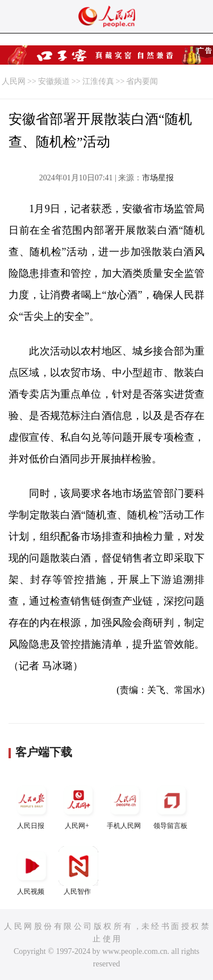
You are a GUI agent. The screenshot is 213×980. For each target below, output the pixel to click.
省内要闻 (142, 81)
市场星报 (158, 178)
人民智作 (78, 871)
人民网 (14, 81)
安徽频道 (54, 81)
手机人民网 (125, 805)
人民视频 (32, 871)
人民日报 (32, 805)
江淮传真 (98, 81)
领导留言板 (172, 805)
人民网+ (78, 805)
